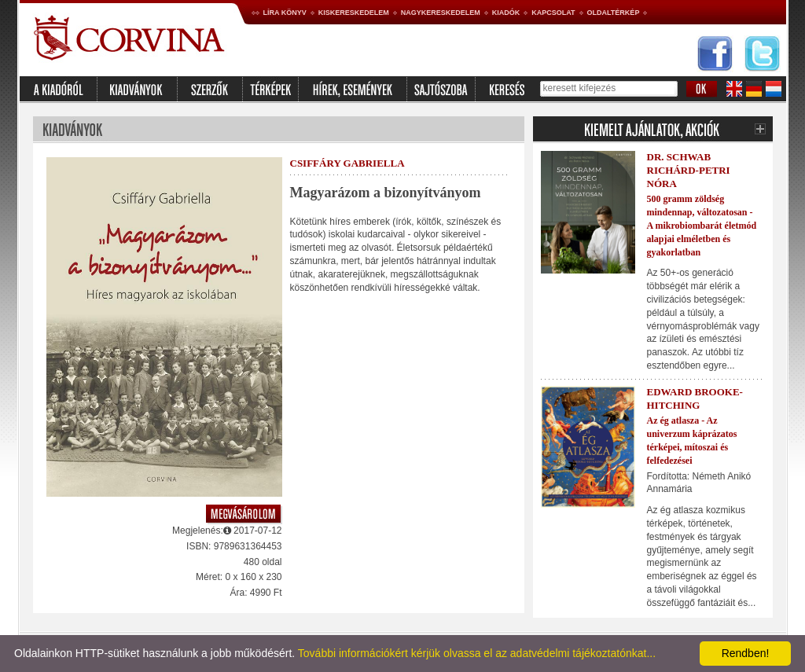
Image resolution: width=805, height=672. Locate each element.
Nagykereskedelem (441, 13)
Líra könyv (285, 13)
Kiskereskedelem (354, 13)
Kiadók (506, 13)
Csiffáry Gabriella (347, 163)
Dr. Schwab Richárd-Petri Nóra (689, 170)
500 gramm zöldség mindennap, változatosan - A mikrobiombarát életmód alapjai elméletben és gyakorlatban (702, 225)
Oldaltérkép (614, 13)
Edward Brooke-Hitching (695, 398)
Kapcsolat (553, 13)
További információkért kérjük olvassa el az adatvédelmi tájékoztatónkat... (477, 653)
